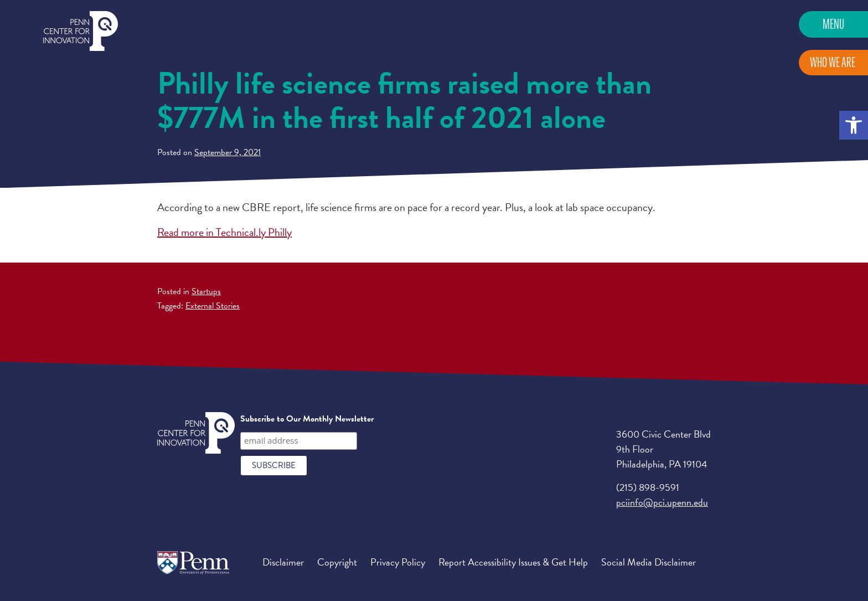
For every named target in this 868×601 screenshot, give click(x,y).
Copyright (337, 562)
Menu (833, 24)
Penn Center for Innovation (81, 31)
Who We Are (833, 62)
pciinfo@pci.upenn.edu (662, 502)
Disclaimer (283, 562)
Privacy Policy (398, 562)
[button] (854, 125)
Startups (206, 291)
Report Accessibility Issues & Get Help (513, 562)
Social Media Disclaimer (649, 562)
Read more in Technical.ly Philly (224, 232)
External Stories (213, 306)
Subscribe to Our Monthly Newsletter (307, 419)
